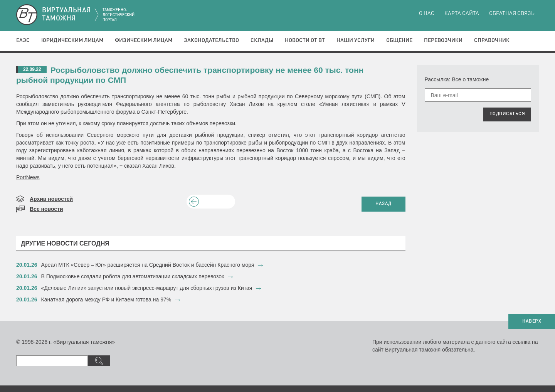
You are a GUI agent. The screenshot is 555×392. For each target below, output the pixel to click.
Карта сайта (462, 13)
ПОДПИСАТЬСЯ (507, 114)
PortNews (28, 177)
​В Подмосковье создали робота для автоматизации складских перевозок (133, 276)
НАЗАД (383, 204)
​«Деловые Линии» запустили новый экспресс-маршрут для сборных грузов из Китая (147, 288)
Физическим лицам (144, 40)
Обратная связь (512, 13)
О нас (427, 13)
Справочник (492, 40)
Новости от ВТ (305, 40)
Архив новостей (51, 199)
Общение (399, 40)
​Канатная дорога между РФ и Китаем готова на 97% (106, 299)
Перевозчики (443, 40)
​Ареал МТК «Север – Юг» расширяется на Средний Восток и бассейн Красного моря (148, 265)
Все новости (46, 209)
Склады (262, 40)
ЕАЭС (23, 40)
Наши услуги (356, 40)
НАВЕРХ (532, 321)
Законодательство (211, 40)
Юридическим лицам (72, 40)
